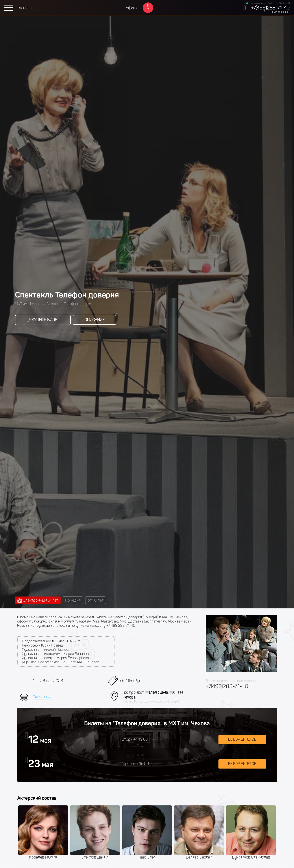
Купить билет (43, 320)
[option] (43, 833)
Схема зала (43, 697)
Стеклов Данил (95, 857)
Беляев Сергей (199, 857)
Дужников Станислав (251, 857)
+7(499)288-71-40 (270, 8)
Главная (25, 8)
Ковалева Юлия (43, 857)
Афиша (132, 8)
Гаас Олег (147, 857)
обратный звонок (276, 12)
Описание (94, 320)
